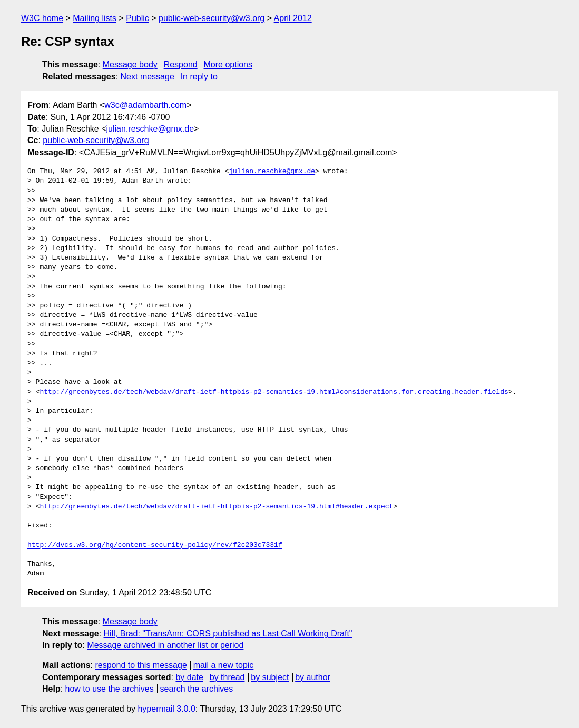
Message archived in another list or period (165, 645)
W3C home (42, 18)
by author (313, 677)
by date (189, 677)
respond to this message (141, 665)
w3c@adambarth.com (145, 105)
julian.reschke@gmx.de (150, 129)
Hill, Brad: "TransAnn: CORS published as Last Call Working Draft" (228, 634)
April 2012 (293, 18)
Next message (148, 77)
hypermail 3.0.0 (166, 709)
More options (228, 64)
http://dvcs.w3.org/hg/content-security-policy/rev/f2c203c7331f (155, 545)
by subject (270, 677)
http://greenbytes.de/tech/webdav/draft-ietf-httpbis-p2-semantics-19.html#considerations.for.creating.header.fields (274, 392)
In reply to (199, 77)
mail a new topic (224, 665)
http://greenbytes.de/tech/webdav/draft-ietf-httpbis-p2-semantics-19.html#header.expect (216, 507)
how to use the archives (110, 689)
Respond (181, 64)
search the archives (197, 689)
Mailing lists (95, 18)
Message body (130, 64)
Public (138, 18)
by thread (227, 677)
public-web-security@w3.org (212, 18)
